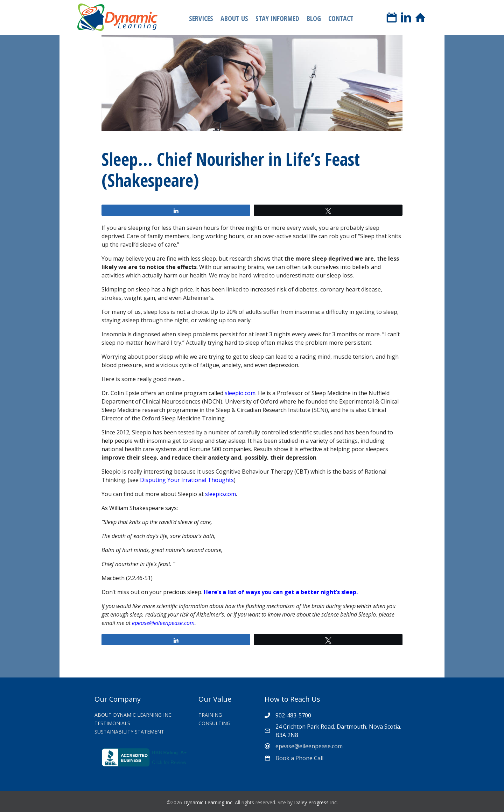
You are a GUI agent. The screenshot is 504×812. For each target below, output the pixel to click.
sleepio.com (240, 393)
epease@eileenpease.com (163, 623)
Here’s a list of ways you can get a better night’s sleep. (281, 592)
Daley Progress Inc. (316, 802)
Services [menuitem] (201, 18)
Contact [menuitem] (341, 18)
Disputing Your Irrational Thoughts (187, 480)
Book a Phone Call (299, 758)
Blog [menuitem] (314, 18)
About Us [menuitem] (234, 18)
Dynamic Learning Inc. (208, 802)
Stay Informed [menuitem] (277, 18)
